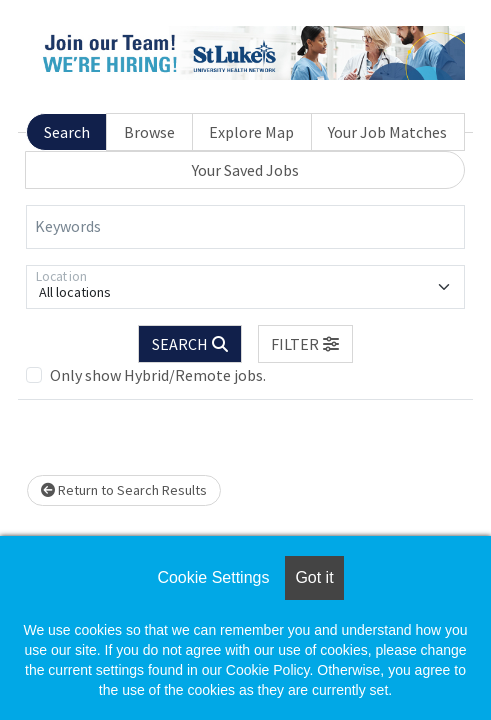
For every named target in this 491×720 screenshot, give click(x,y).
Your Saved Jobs (245, 170)
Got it (314, 577)
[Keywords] (245, 227)
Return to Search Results (124, 490)
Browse (149, 132)
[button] (306, 344)
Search (67, 132)
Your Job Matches (387, 132)
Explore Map (251, 132)
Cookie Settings (213, 577)
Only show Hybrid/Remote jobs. (158, 375)
